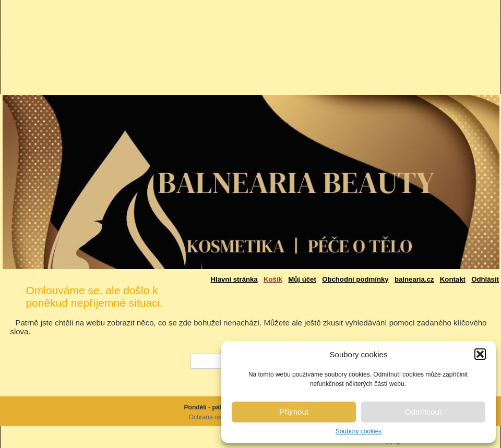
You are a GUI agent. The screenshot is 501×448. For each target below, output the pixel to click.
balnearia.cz (414, 279)
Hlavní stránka (234, 279)
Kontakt (453, 279)
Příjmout (294, 412)
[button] (480, 354)
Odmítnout (423, 412)
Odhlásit (485, 279)
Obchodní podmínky (355, 279)
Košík (273, 279)
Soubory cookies (359, 431)
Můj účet (302, 279)
